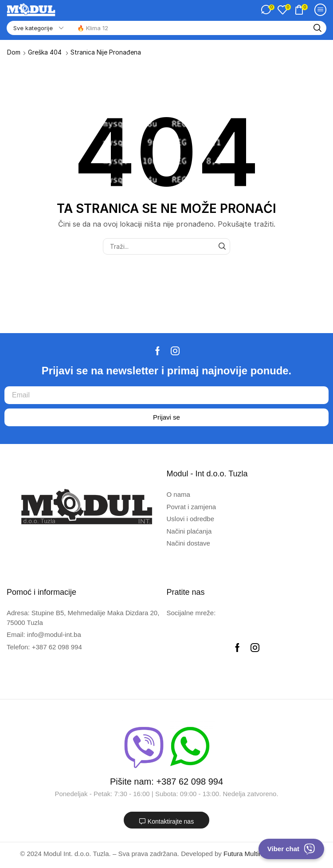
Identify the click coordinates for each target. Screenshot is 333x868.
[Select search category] (38, 28)
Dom (14, 52)
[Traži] (317, 28)
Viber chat (291, 849)
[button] (268, 10)
